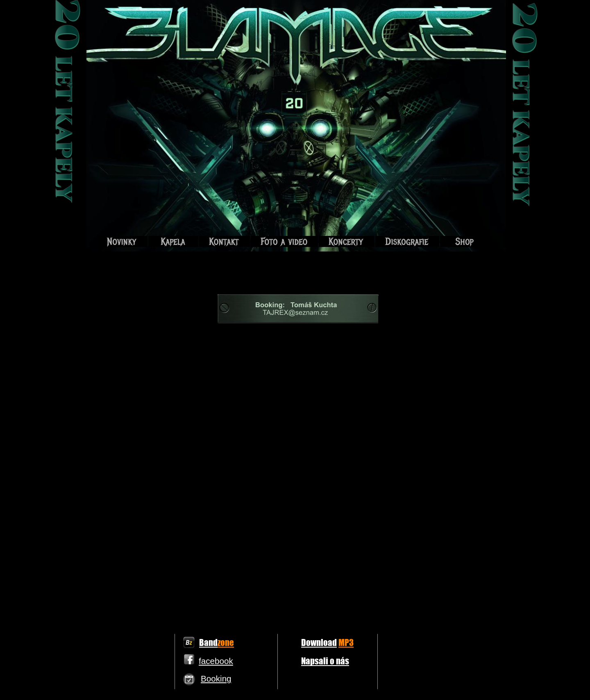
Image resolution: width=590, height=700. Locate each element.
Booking (216, 678)
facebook (216, 661)
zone (226, 642)
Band (208, 642)
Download (319, 642)
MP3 (346, 642)
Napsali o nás (325, 661)
